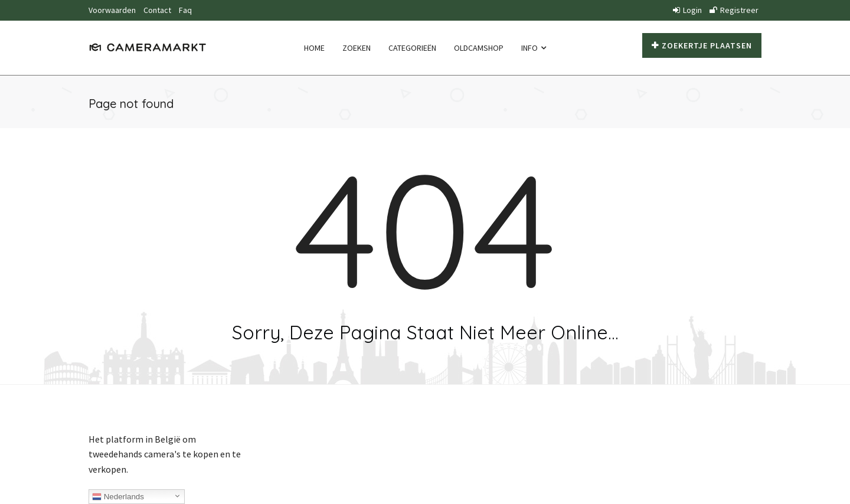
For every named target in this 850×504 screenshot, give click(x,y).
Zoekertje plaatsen (702, 45)
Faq (185, 10)
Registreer (734, 10)
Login (687, 10)
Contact (157, 10)
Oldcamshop (479, 48)
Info (534, 48)
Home (314, 48)
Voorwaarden (112, 10)
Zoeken (357, 48)
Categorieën (412, 48)
